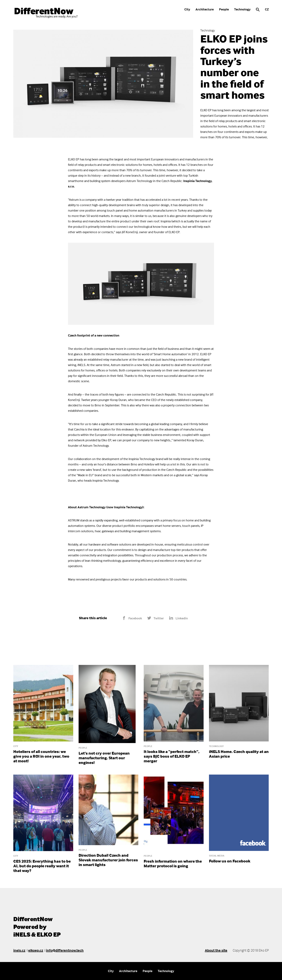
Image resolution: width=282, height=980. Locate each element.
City (187, 9)
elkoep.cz (36, 950)
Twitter (156, 618)
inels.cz (19, 950)
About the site (216, 950)
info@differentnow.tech (65, 950)
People (224, 9)
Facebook (132, 618)
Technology (242, 9)
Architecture (205, 9)
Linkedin (178, 618)
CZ (267, 9)
